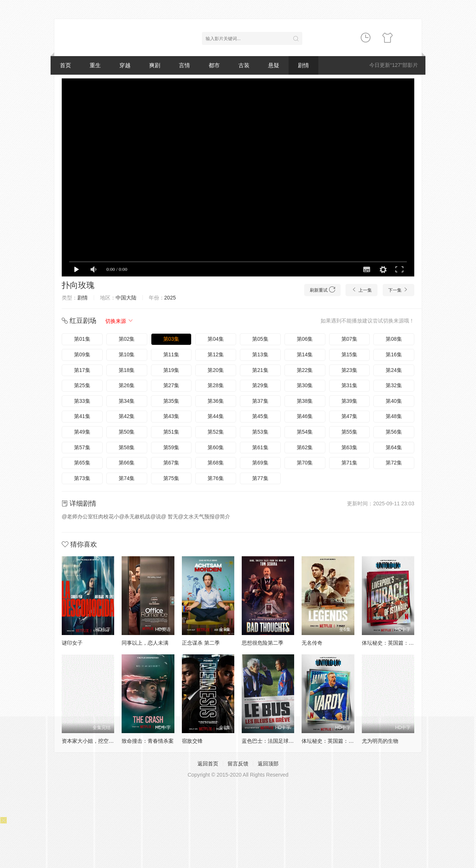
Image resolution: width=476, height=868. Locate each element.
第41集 (82, 416)
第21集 (260, 370)
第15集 (350, 354)
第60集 (216, 447)
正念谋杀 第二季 (201, 643)
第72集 (394, 463)
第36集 (216, 401)
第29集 (260, 385)
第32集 (394, 385)
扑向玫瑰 (78, 285)
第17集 (82, 370)
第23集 (350, 370)
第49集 (82, 432)
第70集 (305, 463)
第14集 (305, 354)
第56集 (394, 432)
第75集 (171, 478)
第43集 (171, 416)
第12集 (216, 354)
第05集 (260, 339)
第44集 (216, 416)
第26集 (127, 385)
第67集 (171, 463)
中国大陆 (126, 298)
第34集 (127, 401)
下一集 (398, 290)
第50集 (127, 432)
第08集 (394, 339)
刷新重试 (322, 290)
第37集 (260, 401)
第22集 (305, 370)
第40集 (394, 401)
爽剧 (155, 65)
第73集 (82, 478)
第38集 (305, 401)
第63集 (350, 447)
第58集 (127, 447)
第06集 (305, 339)
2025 (170, 298)
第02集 (127, 339)
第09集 (82, 354)
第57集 (82, 447)
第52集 (216, 432)
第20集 (216, 370)
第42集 (127, 416)
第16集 (394, 354)
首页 (65, 65)
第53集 (260, 432)
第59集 (171, 447)
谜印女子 (72, 643)
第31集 (350, 385)
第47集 (350, 416)
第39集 (350, 401)
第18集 (127, 370)
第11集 (171, 354)
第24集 (394, 370)
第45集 (260, 416)
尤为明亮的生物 (380, 741)
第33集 (82, 401)
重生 (95, 65)
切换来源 (119, 321)
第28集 (216, 385)
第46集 (305, 416)
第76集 (216, 478)
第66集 (127, 463)
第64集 (394, 447)
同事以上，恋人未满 (145, 643)
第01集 (82, 339)
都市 (214, 65)
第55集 (350, 432)
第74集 (127, 478)
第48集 (394, 416)
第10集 (127, 354)
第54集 (305, 432)
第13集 (260, 354)
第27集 (171, 385)
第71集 (350, 463)
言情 (184, 65)
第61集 (260, 447)
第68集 (216, 463)
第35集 (171, 401)
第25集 (82, 385)
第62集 (305, 447)
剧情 (303, 65)
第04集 (216, 339)
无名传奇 (312, 643)
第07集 (350, 339)
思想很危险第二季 (263, 643)
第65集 (82, 463)
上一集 (361, 290)
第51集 (171, 432)
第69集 (260, 463)
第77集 (260, 478)
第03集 (171, 339)
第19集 (171, 370)
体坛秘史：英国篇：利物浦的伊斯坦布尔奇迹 (414, 643)
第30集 (305, 385)
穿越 (125, 65)
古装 (244, 65)
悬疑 (274, 65)
